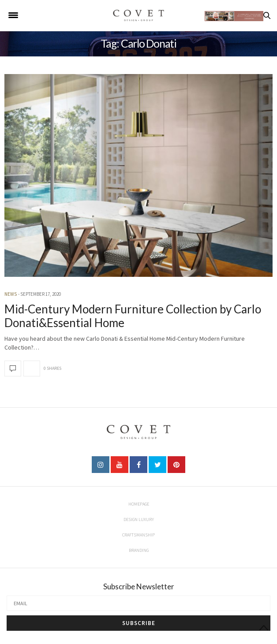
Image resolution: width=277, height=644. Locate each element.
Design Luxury (139, 519)
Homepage (139, 504)
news (11, 294)
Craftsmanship (138, 535)
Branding (139, 550)
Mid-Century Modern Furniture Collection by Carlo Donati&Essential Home (133, 316)
